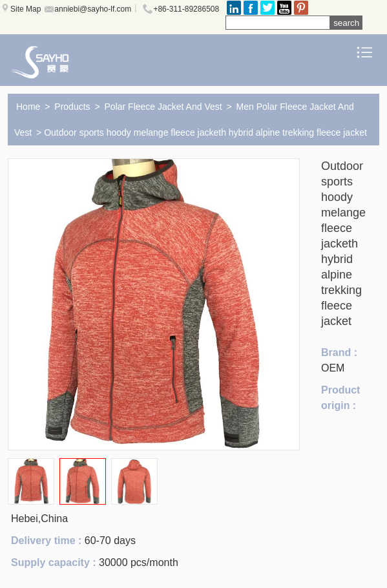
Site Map (26, 9)
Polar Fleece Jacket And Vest (163, 107)
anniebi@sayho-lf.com (93, 9)
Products (72, 107)
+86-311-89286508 (186, 9)
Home (28, 107)
